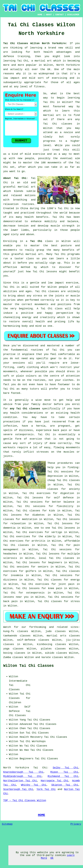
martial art (52, 115)
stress (75, 601)
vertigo (57, 532)
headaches (10, 554)
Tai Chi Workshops (33, 741)
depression (55, 476)
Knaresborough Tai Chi (23, 772)
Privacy (76, 824)
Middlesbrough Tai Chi (22, 776)
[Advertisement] (56, 692)
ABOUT (49, 15)
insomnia (17, 575)
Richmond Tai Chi (63, 776)
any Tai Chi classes (25, 409)
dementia (9, 528)
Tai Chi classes (58, 124)
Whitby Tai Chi (34, 785)
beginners (55, 563)
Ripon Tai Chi (64, 772)
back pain (10, 601)
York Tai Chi (46, 789)
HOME (40, 15)
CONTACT (60, 15)
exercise (39, 154)
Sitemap (7, 824)
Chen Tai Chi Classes (35, 728)
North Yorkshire (16, 768)
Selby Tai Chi (65, 768)
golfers (31, 571)
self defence (64, 498)
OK (52, 858)
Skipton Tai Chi (65, 785)
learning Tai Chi (16, 61)
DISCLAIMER (73, 15)
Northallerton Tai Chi (20, 781)
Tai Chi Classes (39, 720)
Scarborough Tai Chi (18, 789)
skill (69, 48)
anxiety (74, 489)
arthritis (38, 541)
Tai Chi (49, 102)
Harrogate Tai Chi (55, 781)
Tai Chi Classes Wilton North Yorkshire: (36, 43)
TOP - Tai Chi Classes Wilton (25, 800)
